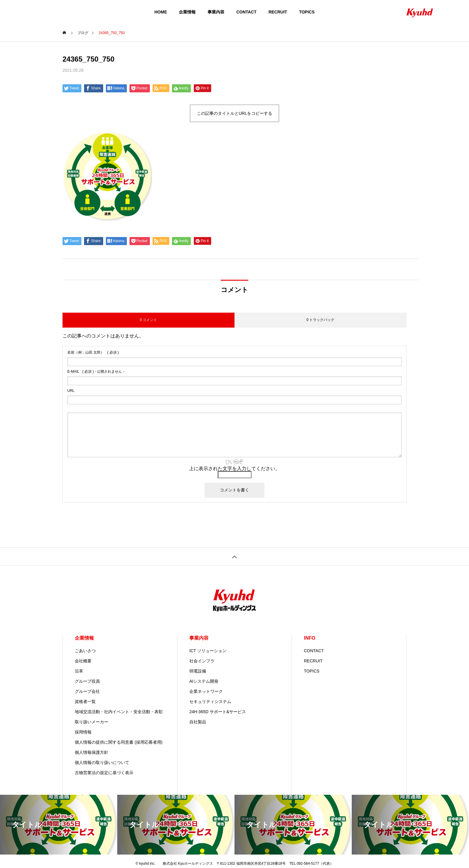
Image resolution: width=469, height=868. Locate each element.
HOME (161, 12)
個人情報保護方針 (92, 752)
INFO (310, 638)
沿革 (79, 671)
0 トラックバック (320, 320)
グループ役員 (87, 681)
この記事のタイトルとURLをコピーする (234, 113)
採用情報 (83, 732)
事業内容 (216, 12)
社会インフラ (202, 661)
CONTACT (246, 12)
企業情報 (187, 12)
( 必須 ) (93, 352)
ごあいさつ (85, 651)
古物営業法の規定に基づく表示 (104, 773)
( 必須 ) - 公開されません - (96, 372)
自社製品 (198, 722)
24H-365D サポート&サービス (218, 712)
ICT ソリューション (208, 651)
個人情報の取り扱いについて (102, 762)
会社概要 (83, 661)
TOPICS (307, 12)
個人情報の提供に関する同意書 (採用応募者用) (119, 742)
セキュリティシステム (210, 702)
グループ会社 (87, 691)
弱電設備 (198, 671)
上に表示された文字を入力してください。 (234, 469)
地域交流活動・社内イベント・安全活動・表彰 (119, 712)
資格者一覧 (85, 702)
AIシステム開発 (204, 681)
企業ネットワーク (206, 691)
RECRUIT (278, 12)
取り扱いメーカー (92, 722)
